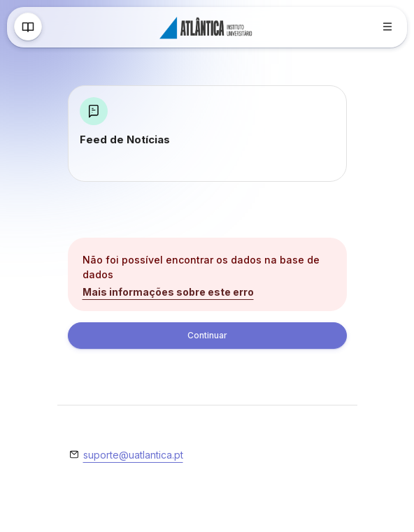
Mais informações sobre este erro (168, 292)
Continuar (207, 335)
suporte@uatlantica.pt (133, 455)
